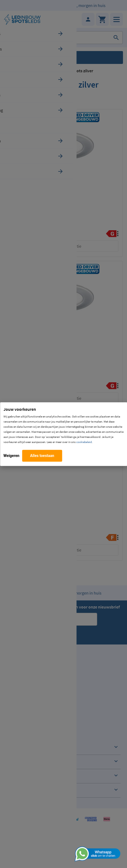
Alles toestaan (42, 455)
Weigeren (11, 455)
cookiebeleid (84, 442)
